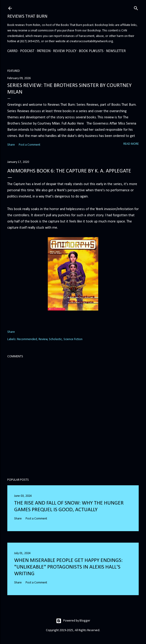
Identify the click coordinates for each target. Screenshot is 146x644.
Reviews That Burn (27, 17)
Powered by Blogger (73, 621)
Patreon (44, 51)
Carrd (12, 51)
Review (43, 339)
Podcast (27, 51)
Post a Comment (29, 145)
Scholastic (55, 339)
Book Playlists (91, 51)
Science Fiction (73, 339)
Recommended (27, 339)
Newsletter (116, 51)
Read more (131, 144)
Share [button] (11, 145)
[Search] (136, 8)
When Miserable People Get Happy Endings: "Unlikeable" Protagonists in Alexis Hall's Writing (68, 567)
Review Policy (65, 51)
